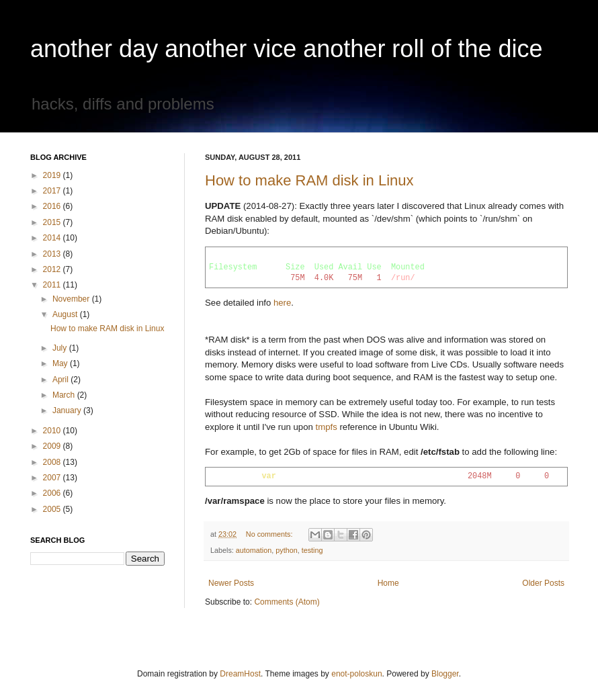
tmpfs (327, 427)
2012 (53, 269)
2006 (53, 493)
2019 (53, 175)
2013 (53, 254)
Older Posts (543, 583)
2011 (53, 285)
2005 (53, 509)
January (68, 410)
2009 (53, 446)
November (72, 299)
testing (312, 550)
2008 (53, 462)
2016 (53, 206)
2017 (53, 191)
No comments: (270, 534)
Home (388, 583)
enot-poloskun (356, 674)
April (61, 380)
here (282, 303)
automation (254, 550)
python (286, 550)
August (66, 314)
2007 (53, 478)
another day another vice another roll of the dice (287, 49)
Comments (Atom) (287, 602)
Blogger (445, 674)
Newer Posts (231, 583)
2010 (53, 431)
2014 (53, 238)
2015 (53, 222)
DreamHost (240, 674)
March (65, 395)
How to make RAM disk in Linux (309, 180)
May (61, 363)
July (61, 348)
